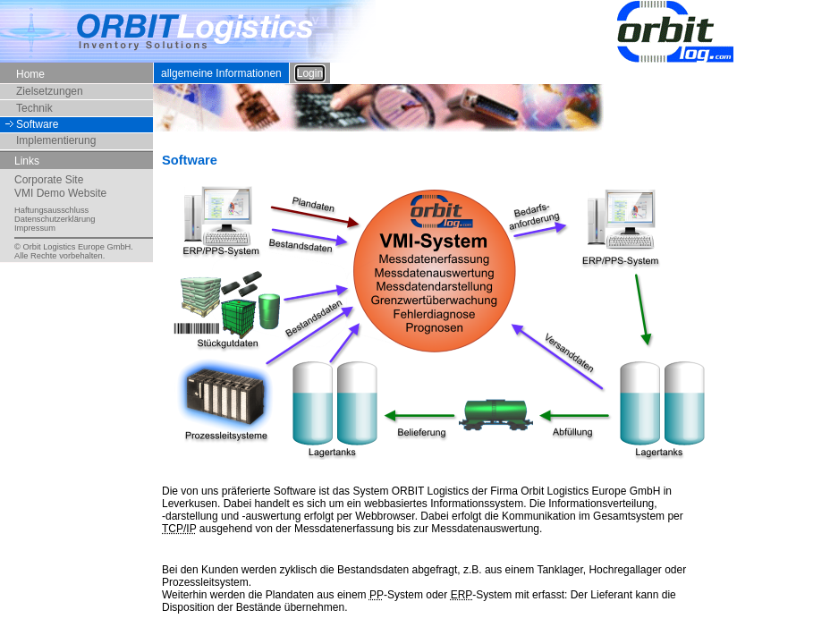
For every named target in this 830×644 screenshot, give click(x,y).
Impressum (35, 228)
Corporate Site (49, 180)
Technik (34, 108)
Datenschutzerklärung (55, 219)
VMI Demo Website (60, 193)
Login (310, 73)
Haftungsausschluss (51, 210)
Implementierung (56, 140)
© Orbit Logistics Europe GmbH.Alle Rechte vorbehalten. (74, 251)
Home (30, 73)
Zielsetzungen (50, 91)
